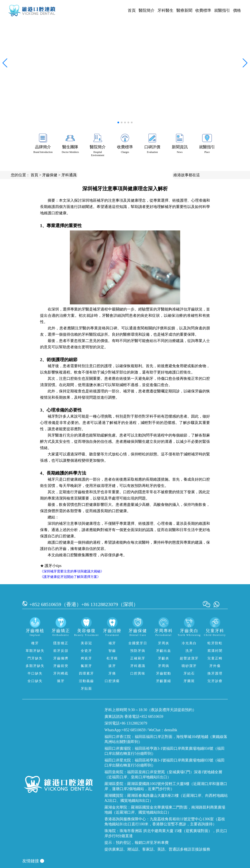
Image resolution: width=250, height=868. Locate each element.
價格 (237, 10)
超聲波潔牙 (189, 658)
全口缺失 (35, 681)
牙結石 (189, 673)
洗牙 (189, 651)
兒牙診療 (215, 681)
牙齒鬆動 (164, 673)
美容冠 (86, 643)
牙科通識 (69, 175)
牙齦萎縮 (164, 681)
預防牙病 (138, 651)
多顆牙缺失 (35, 666)
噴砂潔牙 (189, 666)
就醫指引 (222, 10)
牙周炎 (164, 643)
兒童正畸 (215, 658)
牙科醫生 (165, 10)
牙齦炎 (164, 658)
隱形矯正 (61, 643)
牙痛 (112, 673)
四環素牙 (86, 673)
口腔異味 (138, 673)
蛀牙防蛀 (215, 643)
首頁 (132, 10)
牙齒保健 (50, 175)
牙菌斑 (189, 681)
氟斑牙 (86, 666)
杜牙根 (112, 658)
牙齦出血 (164, 651)
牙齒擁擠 (61, 658)
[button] (118, 122)
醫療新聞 (184, 10)
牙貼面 (86, 688)
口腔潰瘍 (112, 681)
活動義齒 (86, 681)
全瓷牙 (86, 651)
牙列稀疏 (61, 673)
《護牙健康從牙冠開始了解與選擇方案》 (70, 577)
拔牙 (112, 666)
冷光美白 (189, 643)
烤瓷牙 (86, 658)
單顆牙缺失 (35, 651)
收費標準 (203, 10)
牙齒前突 (61, 666)
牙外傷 (215, 666)
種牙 (35, 643)
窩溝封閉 (215, 651)
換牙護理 (215, 673)
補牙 (112, 643)
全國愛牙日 (138, 643)
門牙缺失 (35, 658)
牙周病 (164, 666)
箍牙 (61, 681)
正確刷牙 (138, 658)
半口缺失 (35, 673)
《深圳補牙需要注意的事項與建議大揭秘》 (72, 571)
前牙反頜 (61, 651)
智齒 (112, 651)
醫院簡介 (147, 10)
